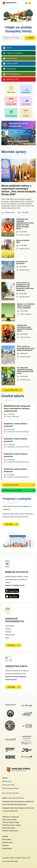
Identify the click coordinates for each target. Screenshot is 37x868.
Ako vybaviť (26, 104)
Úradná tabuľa (11, 104)
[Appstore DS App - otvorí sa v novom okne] (12, 596)
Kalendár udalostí (12, 64)
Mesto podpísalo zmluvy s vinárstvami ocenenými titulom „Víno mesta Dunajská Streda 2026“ (18, 190)
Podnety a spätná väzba (10, 831)
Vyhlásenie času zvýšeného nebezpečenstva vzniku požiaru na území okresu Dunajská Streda (25, 224)
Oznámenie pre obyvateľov (22, 262)
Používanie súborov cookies (12, 825)
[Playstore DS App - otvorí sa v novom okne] (12, 590)
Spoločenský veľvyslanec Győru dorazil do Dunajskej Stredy (25, 328)
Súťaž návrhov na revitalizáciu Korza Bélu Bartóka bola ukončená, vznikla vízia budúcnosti (25, 287)
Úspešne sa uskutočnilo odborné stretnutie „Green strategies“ (26, 306)
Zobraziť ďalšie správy (11, 390)
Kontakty (5, 836)
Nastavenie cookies (9, 828)
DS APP (9, 48)
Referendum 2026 (12, 79)
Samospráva (26, 92)
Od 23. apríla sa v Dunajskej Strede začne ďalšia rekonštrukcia (26, 348)
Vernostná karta (12, 58)
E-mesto (26, 116)
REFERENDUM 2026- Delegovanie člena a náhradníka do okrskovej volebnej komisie (17, 409)
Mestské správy (7, 842)
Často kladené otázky (9, 820)
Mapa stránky (7, 839)
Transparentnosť (11, 116)
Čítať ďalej (9, 524)
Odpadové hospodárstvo (15, 53)
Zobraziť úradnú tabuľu (11, 485)
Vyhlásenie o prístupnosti (11, 817)
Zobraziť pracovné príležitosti (12, 490)
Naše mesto (11, 92)
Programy (6, 846)
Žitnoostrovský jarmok (14, 74)
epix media (14, 861)
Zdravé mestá (11, 69)
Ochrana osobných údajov (11, 822)
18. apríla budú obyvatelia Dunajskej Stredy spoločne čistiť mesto (25, 371)
